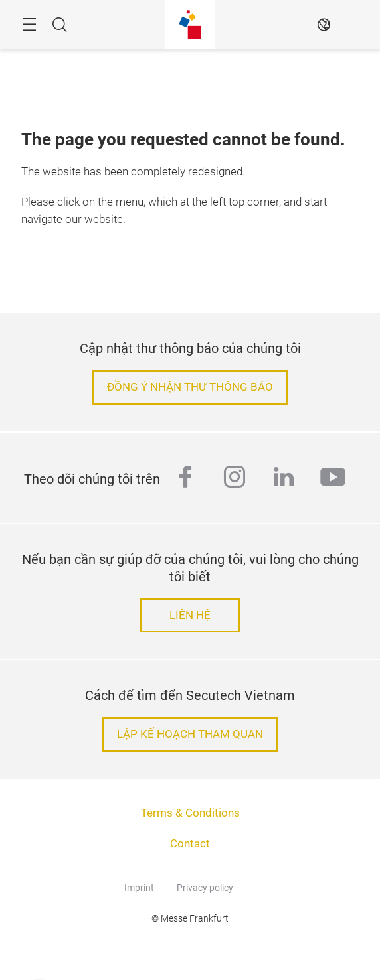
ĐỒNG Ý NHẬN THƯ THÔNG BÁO (190, 387)
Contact (190, 844)
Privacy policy (205, 888)
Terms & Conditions (190, 813)
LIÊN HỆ (190, 615)
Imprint (139, 888)
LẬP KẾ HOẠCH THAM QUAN (190, 734)
